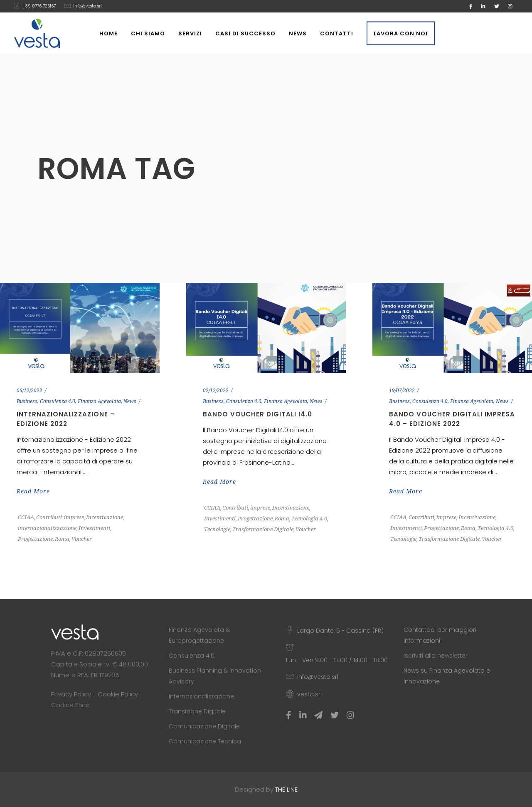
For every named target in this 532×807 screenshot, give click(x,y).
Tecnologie (217, 529)
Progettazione (35, 539)
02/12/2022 (216, 391)
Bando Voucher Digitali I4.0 (257, 414)
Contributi (49, 517)
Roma (62, 539)
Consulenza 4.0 (58, 401)
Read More (33, 491)
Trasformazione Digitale (263, 529)
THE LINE (286, 789)
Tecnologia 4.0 (309, 519)
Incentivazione (105, 517)
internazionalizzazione (47, 528)
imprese (74, 517)
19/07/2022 (402, 391)
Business (27, 401)
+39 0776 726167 (39, 6)
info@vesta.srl (87, 6)
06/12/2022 (30, 391)
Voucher (82, 539)
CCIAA (26, 517)
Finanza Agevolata (99, 401)
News (130, 401)
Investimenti (94, 528)
